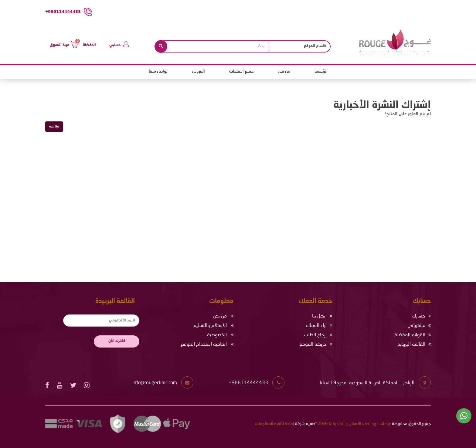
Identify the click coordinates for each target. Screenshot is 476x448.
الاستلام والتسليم (210, 326)
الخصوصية (217, 335)
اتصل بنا (319, 316)
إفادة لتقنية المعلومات (275, 424)
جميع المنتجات (241, 71)
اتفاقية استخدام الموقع (204, 344)
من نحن (284, 71)
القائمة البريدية (411, 344)
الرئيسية (321, 71)
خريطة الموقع (313, 344)
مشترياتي (416, 326)
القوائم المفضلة (410, 335)
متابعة (54, 127)
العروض (198, 71)
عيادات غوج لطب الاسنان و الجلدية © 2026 (354, 424)
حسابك (419, 316)
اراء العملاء (316, 326)
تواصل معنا (158, 71)
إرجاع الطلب (315, 335)
